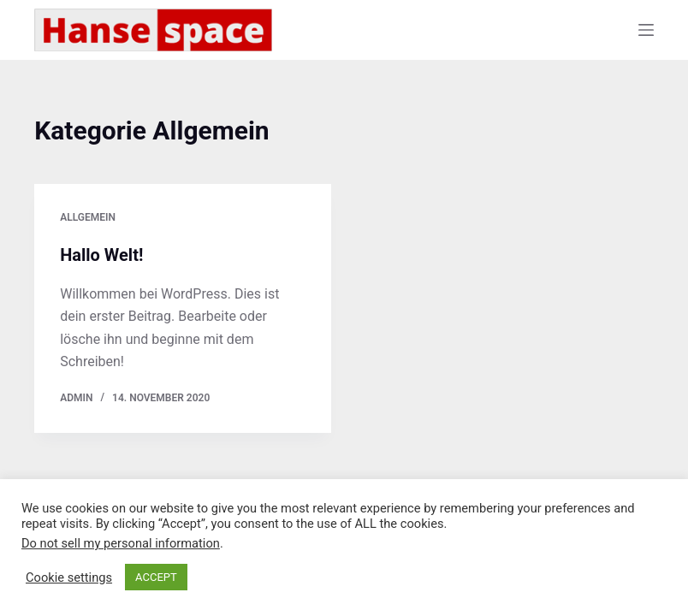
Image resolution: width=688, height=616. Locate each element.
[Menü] (646, 30)
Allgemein (88, 217)
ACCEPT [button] (156, 577)
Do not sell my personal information (121, 543)
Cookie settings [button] (69, 577)
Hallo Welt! (101, 255)
